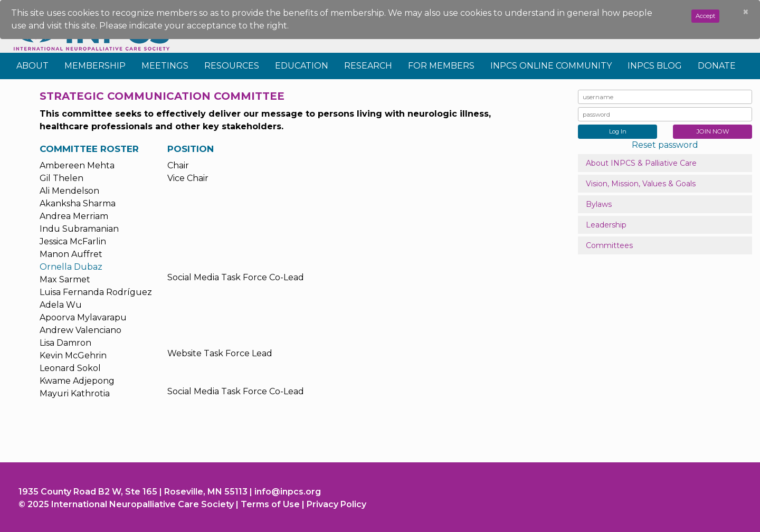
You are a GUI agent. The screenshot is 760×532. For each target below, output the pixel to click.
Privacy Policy (336, 504)
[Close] (746, 12)
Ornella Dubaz (71, 267)
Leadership (606, 225)
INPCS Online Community (551, 66)
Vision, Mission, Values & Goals (641, 184)
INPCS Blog (655, 66)
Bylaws (599, 204)
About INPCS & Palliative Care (641, 163)
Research (368, 66)
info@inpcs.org (288, 492)
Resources (232, 66)
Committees (609, 245)
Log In (618, 131)
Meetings (165, 66)
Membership (95, 66)
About (32, 66)
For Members (441, 66)
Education (302, 66)
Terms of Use (270, 504)
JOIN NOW (713, 131)
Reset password (665, 145)
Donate (717, 66)
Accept (705, 16)
